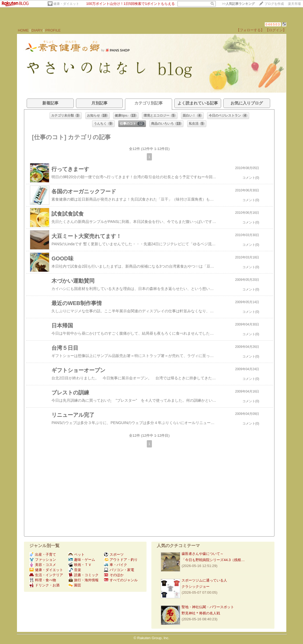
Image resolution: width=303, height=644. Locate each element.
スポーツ (114, 554)
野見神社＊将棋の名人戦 (201, 613)
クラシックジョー (196, 587)
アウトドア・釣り (121, 560)
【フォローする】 (250, 30)
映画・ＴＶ (80, 565)
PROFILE (53, 30)
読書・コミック (83, 575)
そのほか (114, 575)
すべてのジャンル (121, 580)
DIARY (37, 30)
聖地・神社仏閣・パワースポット (208, 607)
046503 (273, 24)
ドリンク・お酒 (44, 585)
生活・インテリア (46, 575)
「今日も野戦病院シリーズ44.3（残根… (213, 560)
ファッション (43, 560)
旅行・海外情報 (83, 580)
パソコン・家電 (119, 570)
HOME (23, 30)
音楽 (75, 570)
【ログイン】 (276, 30)
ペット (76, 554)
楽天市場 (294, 4)
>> (238, 4)
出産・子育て (43, 554)
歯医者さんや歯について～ (203, 554)
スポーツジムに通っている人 (204, 580)
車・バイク (116, 565)
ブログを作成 (274, 4)
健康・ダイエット (66, 4)
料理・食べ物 (43, 580)
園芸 (75, 585)
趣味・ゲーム (82, 560)
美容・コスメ (43, 565)
